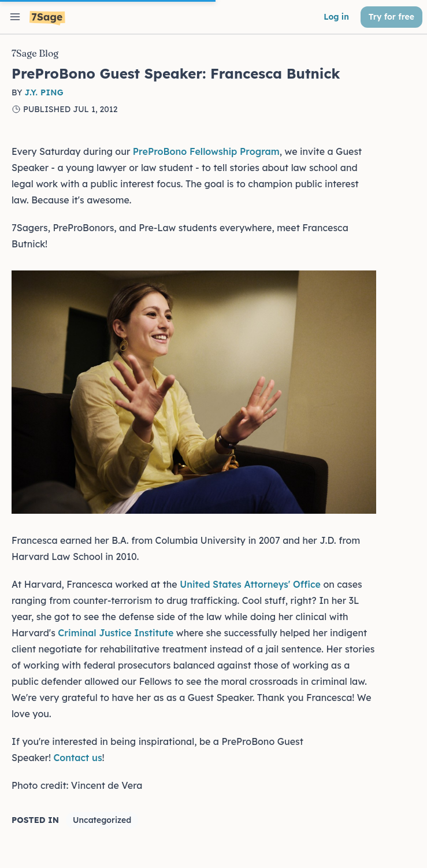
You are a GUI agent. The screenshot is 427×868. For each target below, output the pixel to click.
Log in (336, 17)
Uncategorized (102, 820)
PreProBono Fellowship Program (206, 151)
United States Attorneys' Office (250, 584)
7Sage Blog (35, 53)
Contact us (77, 758)
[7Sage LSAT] (47, 18)
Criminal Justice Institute (116, 633)
